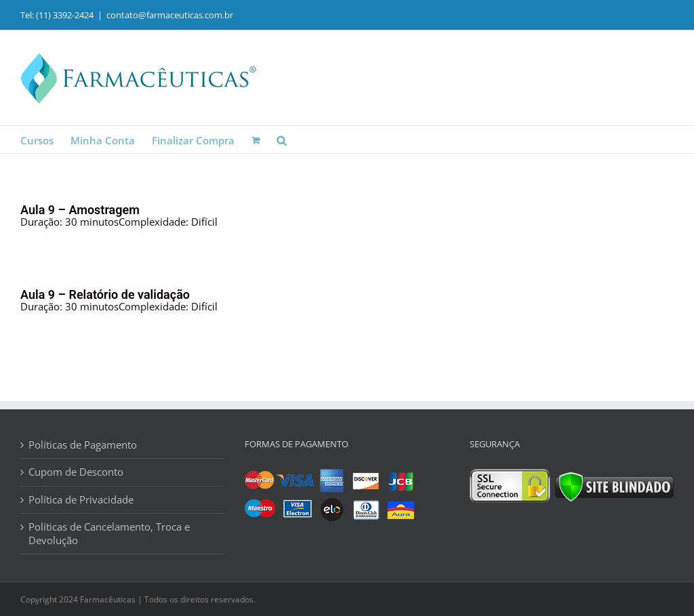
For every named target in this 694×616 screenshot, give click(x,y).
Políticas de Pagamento (83, 445)
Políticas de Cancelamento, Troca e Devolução (109, 534)
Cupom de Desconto (76, 472)
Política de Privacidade (81, 500)
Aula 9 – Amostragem (80, 210)
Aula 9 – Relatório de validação (105, 294)
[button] (281, 140)
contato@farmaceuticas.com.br (170, 15)
